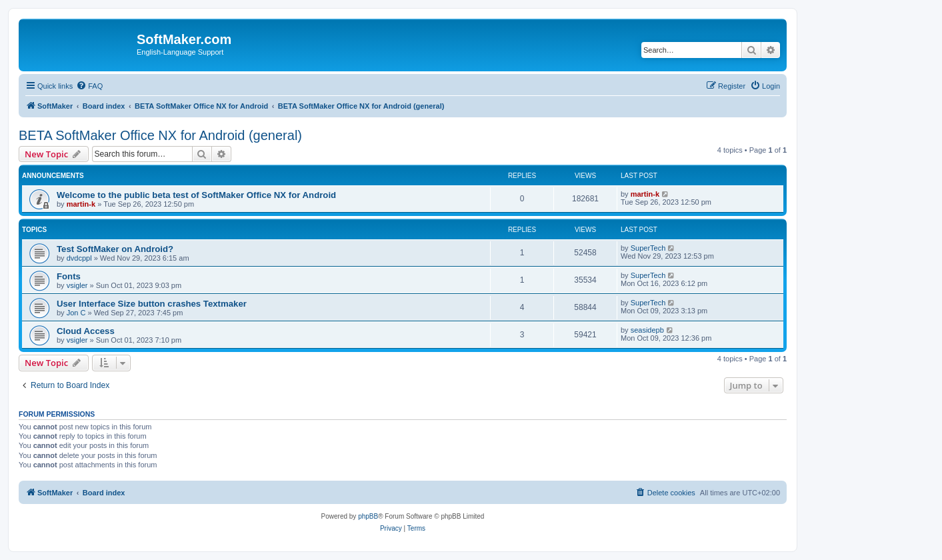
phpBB (368, 516)
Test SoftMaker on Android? (115, 249)
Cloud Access (86, 331)
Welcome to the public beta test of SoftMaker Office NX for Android (196, 195)
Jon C (76, 313)
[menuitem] (89, 86)
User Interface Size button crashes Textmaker (152, 304)
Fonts (69, 276)
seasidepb (647, 330)
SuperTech (648, 248)
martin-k (81, 204)
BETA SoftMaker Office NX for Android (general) (160, 135)
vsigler (77, 285)
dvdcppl (79, 258)
